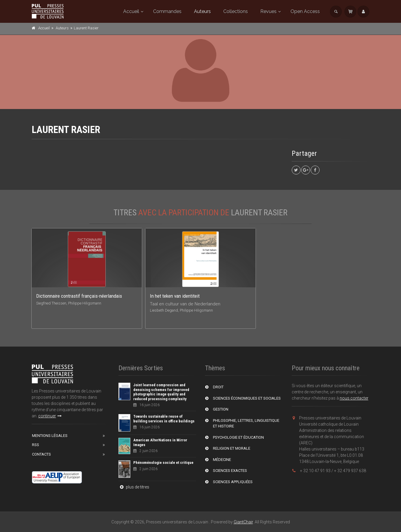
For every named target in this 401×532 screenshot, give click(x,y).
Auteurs (202, 11)
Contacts (41, 454)
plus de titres (134, 487)
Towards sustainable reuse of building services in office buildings (164, 419)
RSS (36, 445)
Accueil (131, 11)
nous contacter (354, 398)
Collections (236, 11)
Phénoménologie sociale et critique (163, 463)
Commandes (167, 11)
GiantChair (243, 522)
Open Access (305, 11)
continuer (50, 416)
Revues (268, 11)
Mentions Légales (50, 436)
